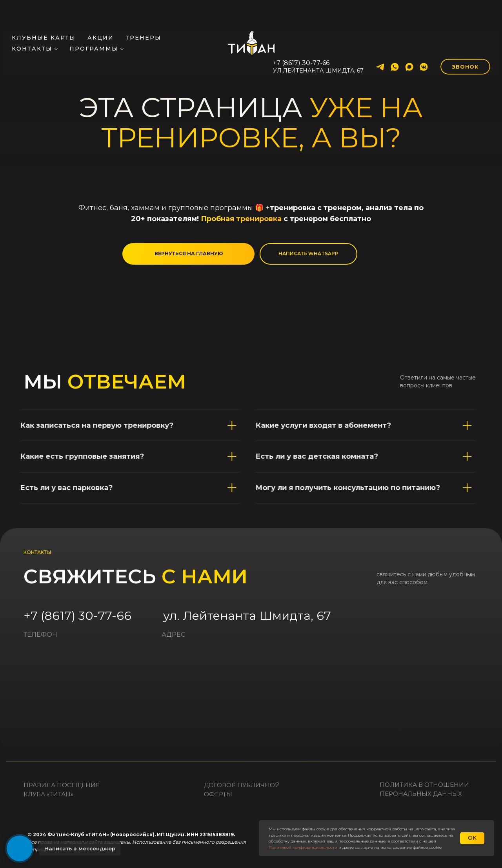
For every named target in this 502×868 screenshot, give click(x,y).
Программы (94, 21)
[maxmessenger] (409, 39)
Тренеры (143, 10)
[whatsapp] (395, 39)
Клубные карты (44, 10)
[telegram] (380, 39)
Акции (101, 10)
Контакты (32, 21)
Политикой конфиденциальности (303, 847)
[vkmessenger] (424, 39)
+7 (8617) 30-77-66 (77, 616)
